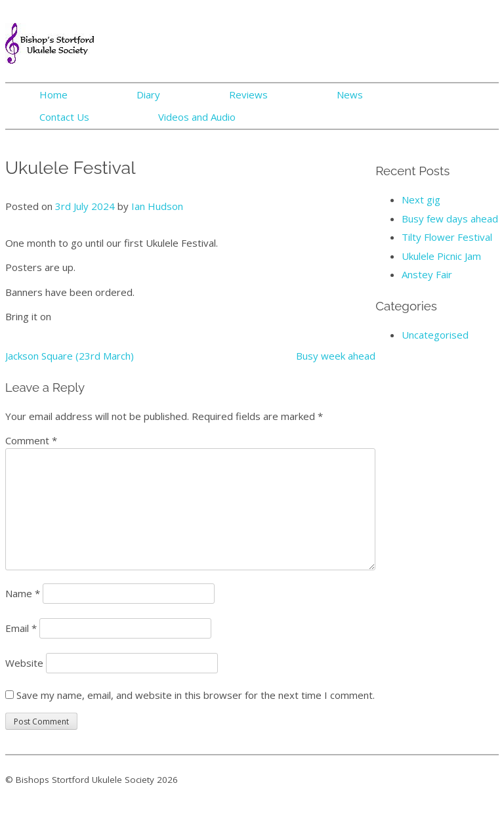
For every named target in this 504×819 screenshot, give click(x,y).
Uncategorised (435, 335)
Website (24, 663)
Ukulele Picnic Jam (441, 256)
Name (23, 593)
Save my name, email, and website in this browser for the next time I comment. (196, 695)
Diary (148, 94)
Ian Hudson (157, 206)
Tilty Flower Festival (447, 237)
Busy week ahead (336, 356)
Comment (31, 440)
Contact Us (64, 117)
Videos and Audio (197, 117)
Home (53, 94)
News (350, 94)
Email (21, 628)
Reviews (248, 94)
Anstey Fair (427, 274)
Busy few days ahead (450, 219)
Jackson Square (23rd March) (70, 356)
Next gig (421, 199)
